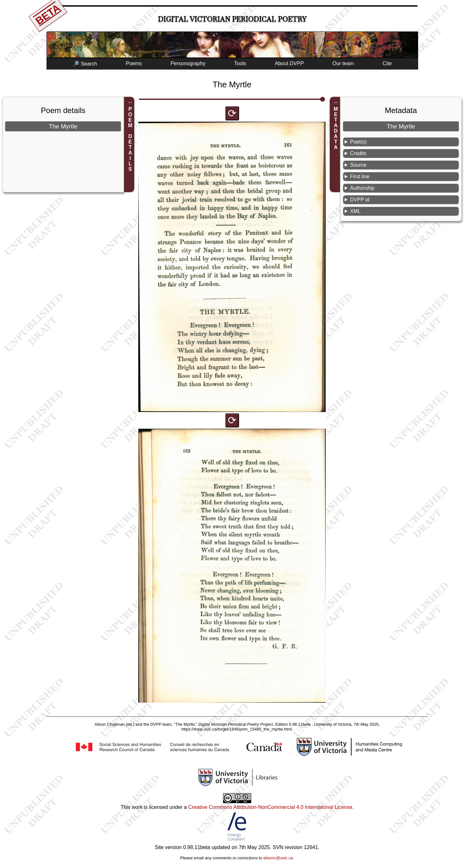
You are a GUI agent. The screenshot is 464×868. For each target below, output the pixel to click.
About (289, 63)
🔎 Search (85, 64)
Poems (134, 63)
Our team (343, 63)
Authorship (362, 188)
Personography (188, 63)
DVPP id (360, 200)
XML (355, 211)
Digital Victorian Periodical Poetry (232, 19)
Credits (358, 153)
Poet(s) (358, 142)
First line (360, 176)
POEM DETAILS (130, 139)
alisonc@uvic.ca (278, 858)
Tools (240, 63)
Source (358, 165)
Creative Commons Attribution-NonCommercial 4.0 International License (270, 807)
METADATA (336, 128)
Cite (387, 63)
